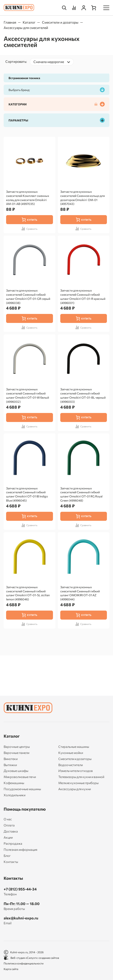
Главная (10, 22)
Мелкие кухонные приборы (78, 783)
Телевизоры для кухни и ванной (81, 777)
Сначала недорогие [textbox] (49, 62)
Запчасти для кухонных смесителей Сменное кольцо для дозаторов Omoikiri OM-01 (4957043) (82, 198)
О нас (8, 819)
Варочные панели (16, 753)
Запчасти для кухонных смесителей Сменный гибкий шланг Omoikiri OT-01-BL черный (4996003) (83, 395)
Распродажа (13, 844)
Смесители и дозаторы (60, 22)
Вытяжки (10, 765)
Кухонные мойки (71, 753)
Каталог (29, 22)
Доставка (11, 831)
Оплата (9, 825)
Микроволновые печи (20, 777)
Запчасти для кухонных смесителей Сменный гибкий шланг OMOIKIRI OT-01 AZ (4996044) (80, 593)
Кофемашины (14, 783)
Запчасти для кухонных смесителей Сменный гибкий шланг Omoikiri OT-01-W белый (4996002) (28, 395)
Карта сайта (11, 969)
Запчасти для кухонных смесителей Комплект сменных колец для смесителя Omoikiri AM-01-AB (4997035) (28, 198)
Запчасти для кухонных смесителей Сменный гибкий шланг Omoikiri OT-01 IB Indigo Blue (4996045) (27, 494)
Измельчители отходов (76, 771)
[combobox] (52, 62)
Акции (8, 838)
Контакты (11, 862)
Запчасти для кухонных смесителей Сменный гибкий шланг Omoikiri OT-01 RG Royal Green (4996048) (81, 494)
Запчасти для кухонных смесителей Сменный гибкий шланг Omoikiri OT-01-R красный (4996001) (83, 296)
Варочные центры (17, 747)
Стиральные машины (74, 747)
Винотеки (11, 759)
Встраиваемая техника (24, 78)
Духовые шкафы (16, 771)
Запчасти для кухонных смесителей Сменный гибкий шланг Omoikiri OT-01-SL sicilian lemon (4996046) (28, 593)
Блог (7, 856)
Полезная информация (21, 850)
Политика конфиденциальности (24, 963)
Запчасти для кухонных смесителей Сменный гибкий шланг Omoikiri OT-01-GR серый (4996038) (28, 296)
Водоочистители (71, 765)
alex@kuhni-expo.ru (21, 918)
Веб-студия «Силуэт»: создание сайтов (31, 958)
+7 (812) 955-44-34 (20, 889)
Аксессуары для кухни (75, 789)
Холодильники (15, 795)
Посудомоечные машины (22, 789)
